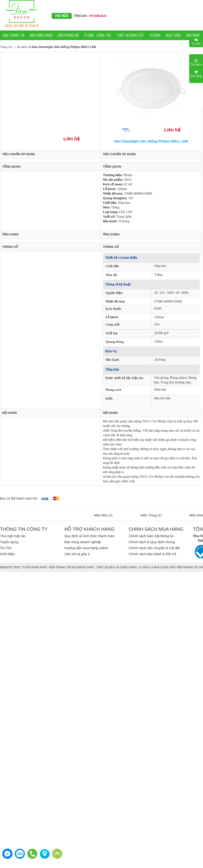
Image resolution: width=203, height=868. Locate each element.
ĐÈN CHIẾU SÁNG (41, 35)
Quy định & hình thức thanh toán (89, 536)
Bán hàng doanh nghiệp (83, 542)
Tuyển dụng (9, 542)
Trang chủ (6, 47)
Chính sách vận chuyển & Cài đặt (154, 548)
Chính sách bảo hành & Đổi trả (152, 554)
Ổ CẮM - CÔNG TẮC (98, 35)
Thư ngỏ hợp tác (13, 536)
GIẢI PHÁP (193, 35)
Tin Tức (6, 548)
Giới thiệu (7, 554)
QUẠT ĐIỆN (173, 35)
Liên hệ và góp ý (77, 554)
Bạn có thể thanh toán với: (19, 498)
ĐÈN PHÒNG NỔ (68, 35)
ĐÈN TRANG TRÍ (14, 35)
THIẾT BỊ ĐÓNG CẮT (130, 35)
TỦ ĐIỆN (155, 35)
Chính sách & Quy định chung (152, 542)
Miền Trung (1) (151, 515)
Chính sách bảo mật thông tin (151, 536)
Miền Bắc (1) (103, 515)
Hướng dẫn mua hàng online (86, 548)
